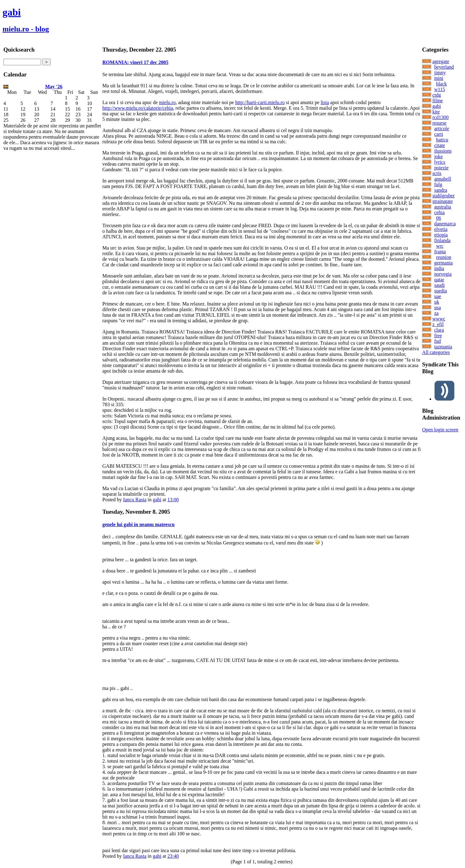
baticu (442, 140)
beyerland (444, 67)
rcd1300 (440, 117)
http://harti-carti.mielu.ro (260, 102)
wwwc (439, 319)
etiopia (441, 235)
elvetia (441, 229)
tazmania (443, 347)
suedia (441, 291)
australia (443, 207)
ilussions (443, 151)
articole (442, 129)
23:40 (173, 856)
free (438, 335)
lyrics (440, 162)
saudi (440, 285)
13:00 (173, 500)
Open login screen (440, 430)
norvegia (443, 274)
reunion (444, 257)
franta (440, 252)
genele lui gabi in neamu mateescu (138, 524)
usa (437, 308)
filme (438, 101)
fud (437, 341)
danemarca (445, 224)
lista (325, 102)
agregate (441, 61)
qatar (439, 280)
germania (444, 263)
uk (437, 302)
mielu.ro (167, 102)
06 (439, 218)
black (442, 84)
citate (440, 145)
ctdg (437, 95)
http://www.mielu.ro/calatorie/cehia (138, 108)
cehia (440, 212)
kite (436, 112)
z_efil (438, 324)
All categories (436, 352)
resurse (439, 123)
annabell (443, 179)
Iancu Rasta (135, 500)
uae (438, 296)
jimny (440, 73)
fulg (438, 184)
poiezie (441, 168)
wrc (440, 246)
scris (437, 173)
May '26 (54, 87)
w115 (440, 89)
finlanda (442, 240)
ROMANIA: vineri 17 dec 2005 (135, 62)
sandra (441, 190)
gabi (12, 12)
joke (439, 156)
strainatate (443, 201)
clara (439, 330)
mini (439, 78)
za (436, 313)
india (439, 268)
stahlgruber (444, 196)
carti (439, 134)
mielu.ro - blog (26, 29)
